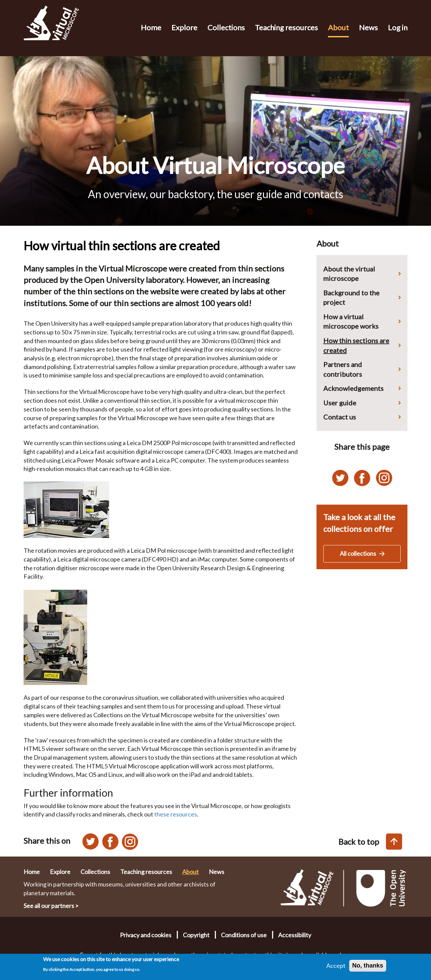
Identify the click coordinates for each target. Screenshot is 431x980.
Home (151, 27)
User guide (340, 403)
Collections (226, 27)
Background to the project (351, 298)
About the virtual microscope (349, 274)
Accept (336, 968)
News (368, 27)
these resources (176, 814)
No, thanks (368, 968)
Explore (184, 27)
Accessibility (295, 935)
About (338, 27)
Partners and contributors (343, 369)
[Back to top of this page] (394, 842)
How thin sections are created (356, 345)
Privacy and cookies (146, 935)
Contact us (340, 417)
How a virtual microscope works (351, 321)
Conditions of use (244, 935)
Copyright (196, 935)
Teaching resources (286, 27)
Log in (398, 27)
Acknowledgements (353, 388)
